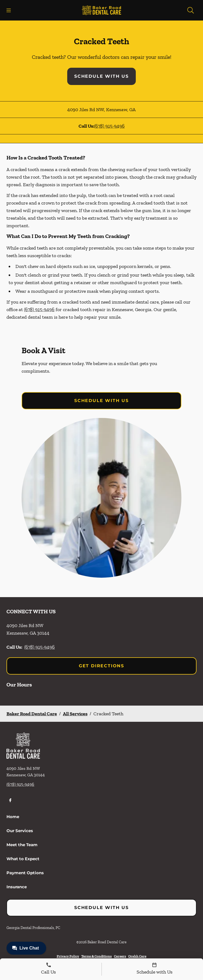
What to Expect (23, 859)
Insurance (17, 887)
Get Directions (101, 666)
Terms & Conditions (97, 956)
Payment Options (25, 873)
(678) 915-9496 (109, 126)
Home (13, 817)
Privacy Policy (68, 956)
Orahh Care (137, 956)
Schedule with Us (101, 76)
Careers (120, 956)
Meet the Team (22, 845)
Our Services (20, 831)
